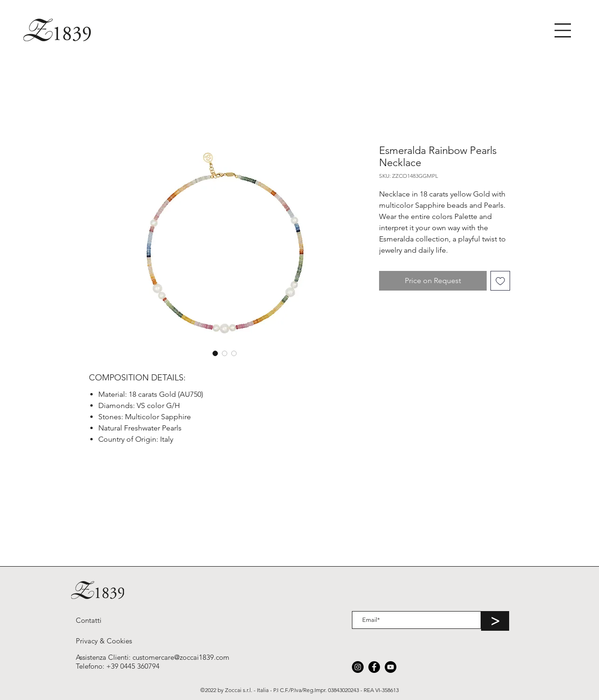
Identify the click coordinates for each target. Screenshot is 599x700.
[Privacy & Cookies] (104, 641)
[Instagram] (358, 667)
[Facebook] (374, 667)
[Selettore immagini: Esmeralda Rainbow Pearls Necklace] (215, 353)
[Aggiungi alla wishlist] (500, 281)
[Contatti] (89, 620)
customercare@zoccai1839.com (181, 657)
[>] (495, 621)
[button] (563, 30)
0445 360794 (140, 666)
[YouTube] (391, 667)
